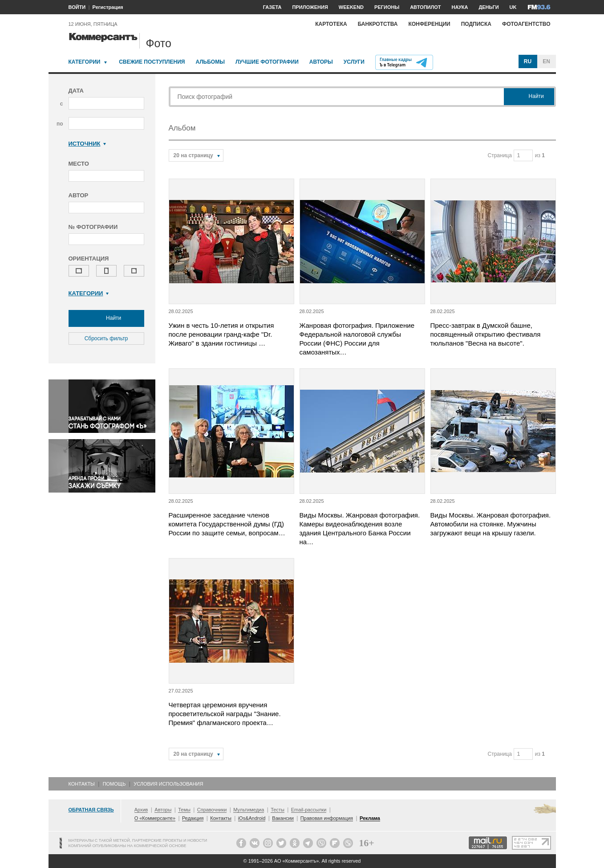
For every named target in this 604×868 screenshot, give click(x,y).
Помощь (114, 784)
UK (513, 7)
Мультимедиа (249, 810)
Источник (87, 144)
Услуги (354, 62)
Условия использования (168, 784)
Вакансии (283, 818)
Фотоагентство (526, 24)
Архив (141, 810)
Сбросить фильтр (106, 338)
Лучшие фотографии (267, 62)
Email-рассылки (309, 810)
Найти (106, 318)
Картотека (331, 24)
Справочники (212, 810)
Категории (85, 62)
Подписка (476, 24)
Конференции (429, 24)
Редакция (193, 818)
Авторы (321, 62)
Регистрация (108, 7)
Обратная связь (91, 810)
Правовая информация (327, 818)
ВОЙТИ (77, 7)
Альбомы (210, 62)
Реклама (370, 818)
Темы (184, 810)
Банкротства (378, 24)
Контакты (82, 784)
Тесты (278, 810)
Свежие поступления (152, 62)
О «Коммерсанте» (155, 818)
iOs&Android (252, 818)
